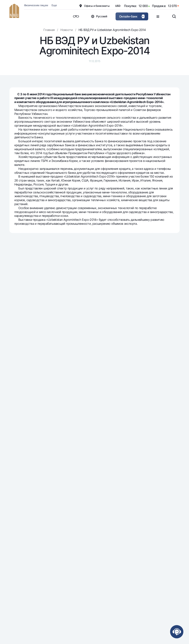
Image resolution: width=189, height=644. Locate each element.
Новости (67, 30)
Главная (49, 30)
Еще (54, 5)
